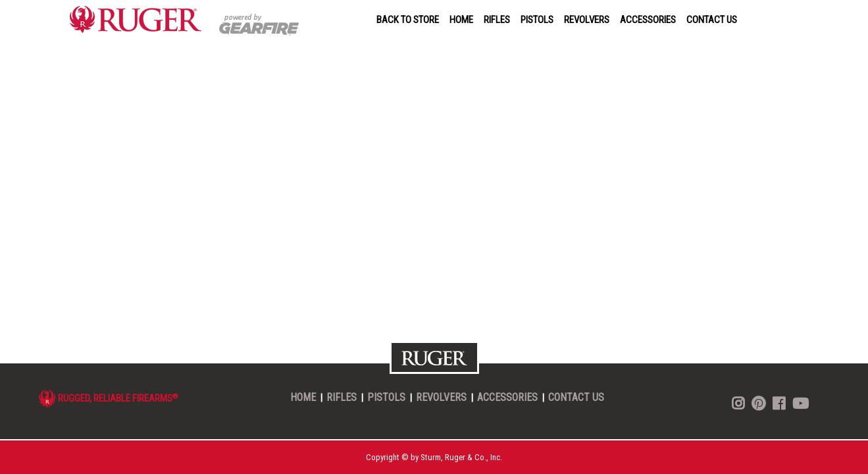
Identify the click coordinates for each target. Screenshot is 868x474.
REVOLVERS (587, 20)
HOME (461, 20)
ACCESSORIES (648, 20)
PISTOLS (537, 20)
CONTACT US (712, 20)
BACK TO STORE (408, 20)
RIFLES (497, 20)
